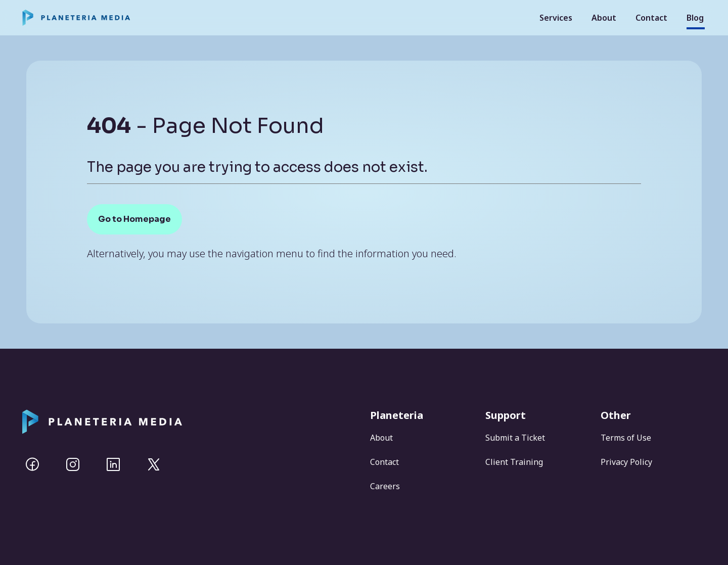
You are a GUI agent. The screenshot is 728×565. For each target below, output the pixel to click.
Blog (695, 18)
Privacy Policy (626, 462)
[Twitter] (154, 464)
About (604, 18)
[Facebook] (32, 464)
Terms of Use (626, 438)
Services (556, 18)
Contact (651, 18)
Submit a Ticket (515, 438)
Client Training (514, 462)
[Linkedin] (113, 464)
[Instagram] (73, 464)
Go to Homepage (134, 219)
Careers (385, 486)
